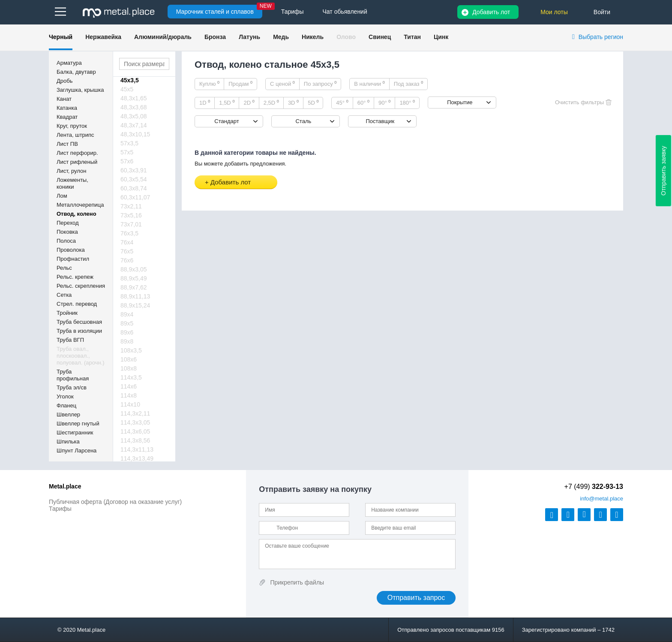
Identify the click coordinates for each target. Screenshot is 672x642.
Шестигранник (75, 433)
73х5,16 (131, 215)
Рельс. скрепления (81, 286)
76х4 (127, 242)
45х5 (127, 89)
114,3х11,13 (137, 449)
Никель (313, 37)
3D (293, 102)
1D (205, 102)
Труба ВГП (70, 340)
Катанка (67, 108)
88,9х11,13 (135, 296)
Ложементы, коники (72, 183)
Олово (346, 37)
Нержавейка (103, 37)
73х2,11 (131, 206)
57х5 (127, 152)
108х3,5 (131, 350)
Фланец (66, 405)
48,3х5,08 (134, 116)
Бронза (215, 37)
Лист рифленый (77, 162)
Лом (62, 196)
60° (363, 102)
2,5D (271, 102)
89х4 (127, 314)
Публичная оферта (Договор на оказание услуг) (115, 502)
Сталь (303, 121)
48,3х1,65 (134, 98)
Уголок (65, 396)
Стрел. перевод (77, 304)
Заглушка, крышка (80, 90)
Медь (281, 37)
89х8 (127, 341)
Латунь (249, 37)
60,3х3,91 (134, 170)
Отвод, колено (76, 214)
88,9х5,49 (134, 278)
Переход (68, 223)
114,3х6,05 (135, 431)
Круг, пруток (72, 126)
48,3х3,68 (134, 107)
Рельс (64, 268)
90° (384, 102)
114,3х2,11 (135, 413)
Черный (61, 37)
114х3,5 (131, 377)
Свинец (380, 37)
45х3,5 (130, 80)
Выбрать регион (601, 37)
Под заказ (408, 84)
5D (313, 102)
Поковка (67, 232)
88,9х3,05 (134, 269)
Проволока (71, 250)
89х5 (127, 323)
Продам (240, 84)
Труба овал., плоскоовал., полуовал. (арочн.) (81, 356)
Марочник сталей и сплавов (215, 12)
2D (249, 102)
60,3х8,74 (134, 188)
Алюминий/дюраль (163, 37)
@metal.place (601, 499)
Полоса (66, 241)
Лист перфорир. (77, 153)
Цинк (441, 37)
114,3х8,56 (135, 440)
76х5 (127, 251)
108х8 (129, 368)
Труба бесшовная (79, 322)
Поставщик (380, 121)
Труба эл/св (72, 387)
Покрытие (460, 102)
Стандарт (226, 121)
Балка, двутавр (76, 72)
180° (407, 102)
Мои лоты (554, 12)
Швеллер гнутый (78, 423)
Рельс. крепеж (75, 277)
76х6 (127, 260)
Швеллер (68, 414)
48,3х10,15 (135, 134)
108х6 (129, 359)
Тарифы (60, 509)
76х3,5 (129, 233)
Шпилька (68, 442)
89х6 (127, 332)
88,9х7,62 (134, 287)
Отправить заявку (663, 171)
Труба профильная (73, 375)
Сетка (64, 295)
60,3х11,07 (135, 197)
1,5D (227, 102)
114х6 (129, 386)
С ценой (282, 84)
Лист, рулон (71, 171)
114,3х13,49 (137, 458)
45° (342, 102)
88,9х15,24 (135, 305)
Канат (64, 99)
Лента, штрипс (75, 135)
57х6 (127, 161)
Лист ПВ (67, 144)
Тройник (67, 313)
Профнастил (73, 259)
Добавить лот (491, 12)
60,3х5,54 (134, 179)
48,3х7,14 (134, 125)
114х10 (130, 404)
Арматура (69, 63)
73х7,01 (131, 224)
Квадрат (67, 117)
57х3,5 (129, 143)
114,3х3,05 (135, 422)
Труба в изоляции (79, 331)
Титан (412, 37)
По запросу (320, 84)
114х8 (129, 395)
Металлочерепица (80, 205)
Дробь (64, 81)
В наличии (369, 84)
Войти (602, 12)
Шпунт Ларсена (76, 451)
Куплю (209, 84)
